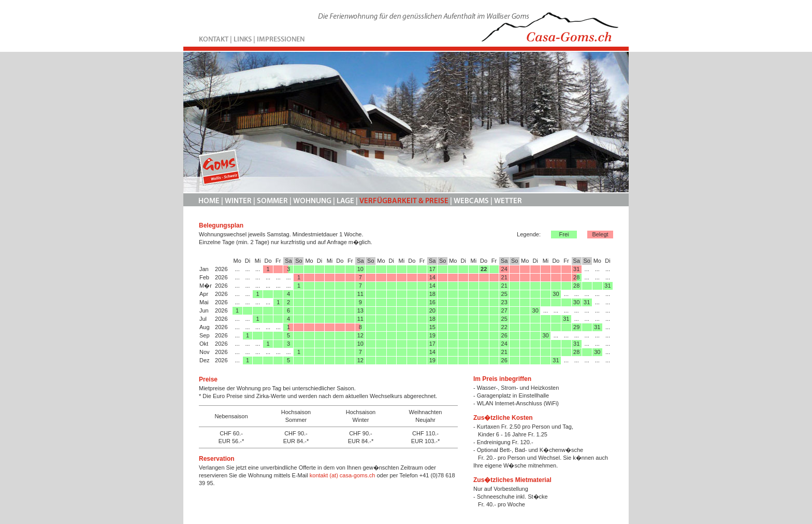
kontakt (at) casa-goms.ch (343, 475)
